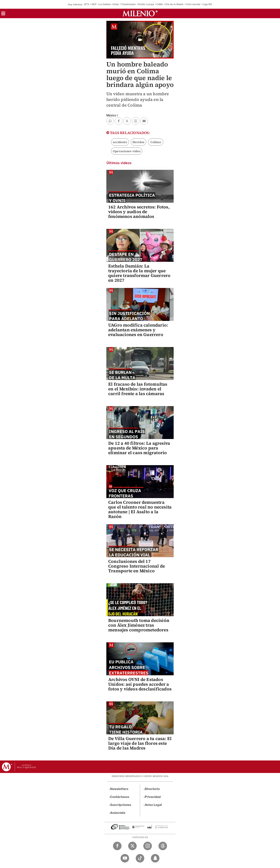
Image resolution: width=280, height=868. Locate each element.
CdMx (160, 4)
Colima (156, 142)
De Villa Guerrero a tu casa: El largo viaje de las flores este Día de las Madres (140, 743)
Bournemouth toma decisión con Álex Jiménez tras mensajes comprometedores (139, 625)
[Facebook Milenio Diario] (117, 846)
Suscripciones (121, 805)
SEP (94, 4)
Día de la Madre (175, 4)
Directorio (152, 789)
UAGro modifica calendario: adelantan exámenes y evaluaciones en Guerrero (138, 330)
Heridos (138, 142)
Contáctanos (120, 797)
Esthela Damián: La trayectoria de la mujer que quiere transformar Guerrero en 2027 (139, 273)
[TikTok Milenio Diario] (140, 858)
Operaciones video (127, 151)
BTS (87, 4)
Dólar (116, 4)
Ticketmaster (129, 4)
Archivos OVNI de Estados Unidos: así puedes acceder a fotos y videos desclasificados (140, 684)
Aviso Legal (153, 805)
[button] (3, 15)
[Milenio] (140, 13)
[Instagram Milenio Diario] (148, 846)
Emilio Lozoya (146, 4)
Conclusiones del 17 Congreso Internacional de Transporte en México (137, 566)
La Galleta (105, 4)
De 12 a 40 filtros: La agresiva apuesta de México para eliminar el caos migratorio (139, 448)
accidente (120, 142)
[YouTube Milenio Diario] (125, 858)
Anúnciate (118, 813)
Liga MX (207, 4)
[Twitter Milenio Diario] (132, 846)
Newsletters (119, 789)
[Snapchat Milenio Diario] (155, 858)
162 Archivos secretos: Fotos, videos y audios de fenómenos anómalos (139, 212)
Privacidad (153, 797)
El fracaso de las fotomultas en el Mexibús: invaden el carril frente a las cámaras (138, 389)
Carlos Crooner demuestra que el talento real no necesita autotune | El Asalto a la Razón (140, 509)
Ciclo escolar (193, 4)
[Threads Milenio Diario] (163, 846)
